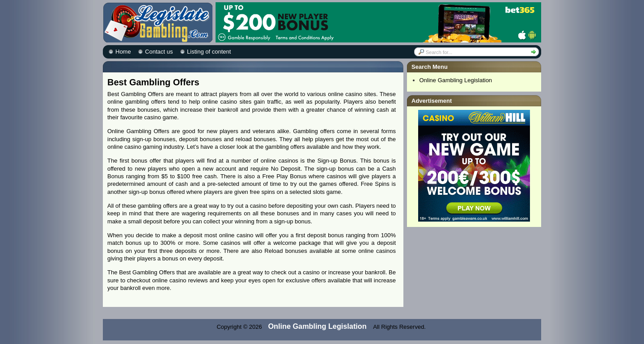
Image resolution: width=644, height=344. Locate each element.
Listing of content (209, 52)
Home (123, 52)
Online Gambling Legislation (456, 80)
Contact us (159, 52)
